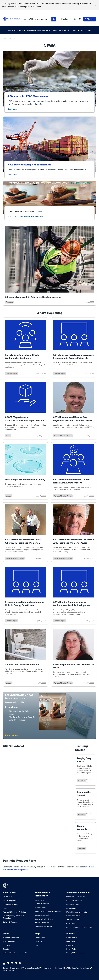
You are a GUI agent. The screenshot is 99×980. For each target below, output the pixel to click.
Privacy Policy (72, 938)
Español (6, 949)
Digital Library (71, 908)
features (9, 302)
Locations (38, 941)
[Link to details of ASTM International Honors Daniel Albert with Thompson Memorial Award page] (25, 532)
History (6, 908)
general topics (12, 373)
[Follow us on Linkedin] (16, 963)
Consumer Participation (43, 927)
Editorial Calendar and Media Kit (15, 953)
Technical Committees (43, 904)
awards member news (63, 436)
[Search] (36, 19)
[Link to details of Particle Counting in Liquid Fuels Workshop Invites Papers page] (25, 347)
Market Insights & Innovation (77, 912)
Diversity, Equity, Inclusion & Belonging (13, 917)
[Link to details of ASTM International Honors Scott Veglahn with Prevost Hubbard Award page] (74, 410)
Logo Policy (71, 941)
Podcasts (6, 945)
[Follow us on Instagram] (20, 963)
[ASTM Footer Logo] (6, 885)
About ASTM (20, 30)
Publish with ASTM (42, 923)
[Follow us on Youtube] (12, 963)
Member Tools (40, 907)
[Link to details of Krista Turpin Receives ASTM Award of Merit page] (74, 657)
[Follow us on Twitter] (4, 963)
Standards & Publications (76, 897)
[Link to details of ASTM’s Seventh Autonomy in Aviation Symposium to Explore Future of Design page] (74, 347)
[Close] (95, 6)
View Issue (12, 735)
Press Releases (9, 941)
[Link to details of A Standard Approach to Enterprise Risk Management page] (49, 265)
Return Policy (71, 949)
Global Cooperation (10, 900)
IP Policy (70, 945)
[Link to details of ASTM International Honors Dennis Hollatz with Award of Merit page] (74, 471)
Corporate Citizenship (11, 904)
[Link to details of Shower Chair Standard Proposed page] (25, 657)
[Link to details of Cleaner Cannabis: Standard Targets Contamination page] (86, 838)
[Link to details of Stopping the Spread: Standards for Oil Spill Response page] (86, 804)
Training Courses (73, 919)
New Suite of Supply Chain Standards (29, 164)
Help (84, 30)
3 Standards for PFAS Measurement (28, 96)
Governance (8, 897)
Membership (39, 900)
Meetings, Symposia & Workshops (48, 911)
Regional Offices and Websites (14, 912)
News (76, 30)
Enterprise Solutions (74, 900)
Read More (12, 109)
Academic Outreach (42, 915)
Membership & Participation (39, 30)
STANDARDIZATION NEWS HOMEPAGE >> (27, 216)
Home (11, 30)
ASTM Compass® (73, 904)
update (9, 496)
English (65, 19)
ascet (8, 436)
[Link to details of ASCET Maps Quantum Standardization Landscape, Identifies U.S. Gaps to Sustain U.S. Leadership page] (25, 410)
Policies (71, 933)
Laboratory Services (74, 916)
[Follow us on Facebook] (8, 963)
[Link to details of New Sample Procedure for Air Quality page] (25, 471)
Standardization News (11, 938)
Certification (71, 923)
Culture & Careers (10, 922)
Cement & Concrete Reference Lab (80, 927)
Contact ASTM (40, 938)
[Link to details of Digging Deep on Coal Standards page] (86, 770)
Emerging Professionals (44, 919)
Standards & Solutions (62, 30)
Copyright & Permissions (76, 953)
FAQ (89, 30)
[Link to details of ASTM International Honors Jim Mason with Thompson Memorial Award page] (74, 532)
